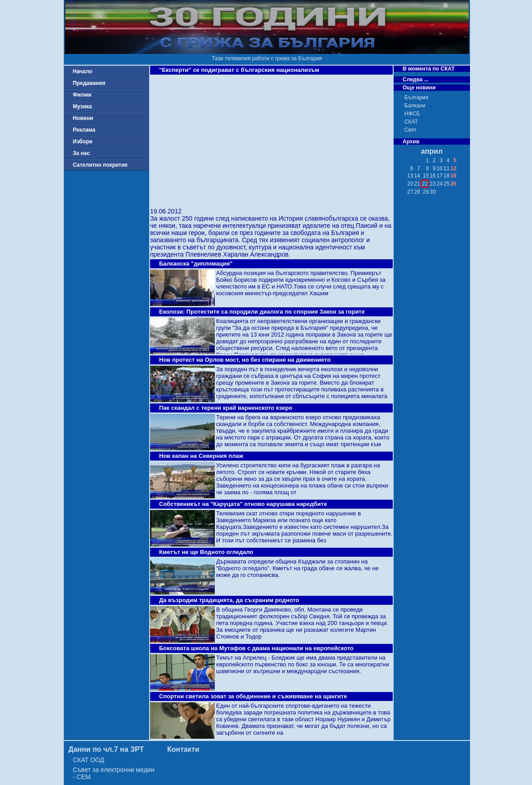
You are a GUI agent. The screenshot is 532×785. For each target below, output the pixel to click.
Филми (82, 95)
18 (446, 176)
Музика (82, 106)
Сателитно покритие (100, 165)
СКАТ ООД (89, 760)
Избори (83, 142)
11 (446, 169)
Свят (410, 130)
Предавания (89, 83)
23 (432, 184)
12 (453, 169)
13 (410, 176)
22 (425, 184)
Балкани (415, 106)
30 (432, 192)
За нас (81, 153)
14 (417, 176)
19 (453, 176)
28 (417, 192)
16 (432, 176)
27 (410, 192)
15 (426, 176)
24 (440, 184)
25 (446, 184)
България (416, 98)
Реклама (84, 130)
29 (426, 192)
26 (453, 184)
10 (440, 169)
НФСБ (412, 114)
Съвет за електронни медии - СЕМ (114, 773)
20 (410, 184)
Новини (83, 118)
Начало (82, 71)
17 (440, 176)
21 (417, 184)
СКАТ (411, 122)
